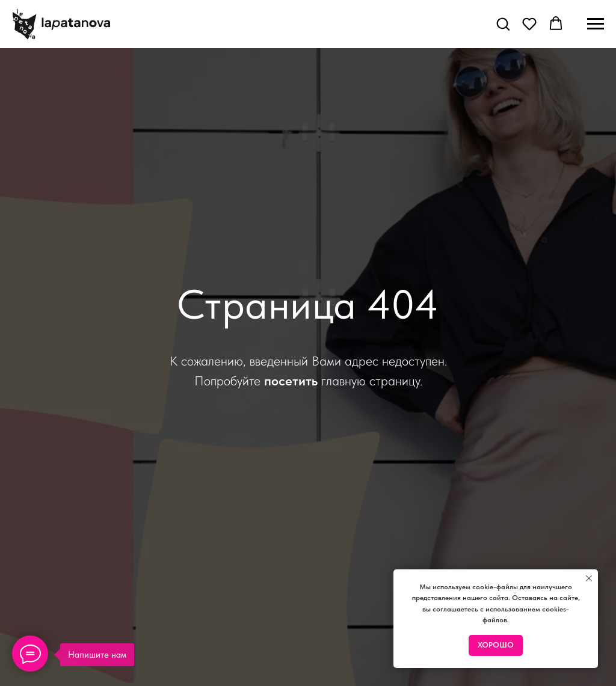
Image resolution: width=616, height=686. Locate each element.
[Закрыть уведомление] (589, 578)
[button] (503, 23)
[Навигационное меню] (596, 24)
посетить (291, 381)
